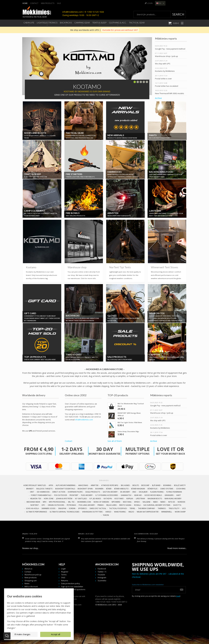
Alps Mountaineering (66, 485)
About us (28, 569)
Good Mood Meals (153, 495)
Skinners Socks (48, 508)
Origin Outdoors (56, 505)
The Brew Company (146, 508)
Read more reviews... (177, 548)
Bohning (167, 485)
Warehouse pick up (33, 575)
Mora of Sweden (101, 502)
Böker (109, 489)
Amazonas (83, 485)
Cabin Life (29, 23)
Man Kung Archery (173, 499)
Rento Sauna (125, 505)
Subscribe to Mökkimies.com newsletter (148, 585)
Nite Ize (172, 502)
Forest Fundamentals (41, 495)
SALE (59, 3)
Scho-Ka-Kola (32, 508)
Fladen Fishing (157, 492)
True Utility (174, 508)
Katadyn (108, 499)
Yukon (106, 515)
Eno (134, 492)
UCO (184, 508)
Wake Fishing (120, 512)
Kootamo (119, 499)
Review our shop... (31, 548)
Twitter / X (102, 572)
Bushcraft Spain (85, 489)
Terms (64, 575)
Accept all (56, 634)
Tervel (132, 508)
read (178, 596)
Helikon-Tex (36, 499)
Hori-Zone (49, 499)
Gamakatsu (126, 495)
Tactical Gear (137, 23)
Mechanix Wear (33, 502)
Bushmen (99, 489)
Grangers (169, 495)
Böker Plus (153, 489)
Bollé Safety (180, 485)
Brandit (30, 489)
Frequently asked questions (73, 589)
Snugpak (62, 508)
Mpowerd (116, 502)
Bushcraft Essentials (65, 489)
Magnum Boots (155, 499)
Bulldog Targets (44, 489)
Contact (34, 3)
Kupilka (130, 499)
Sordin (72, 508)
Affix (51, 485)
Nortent (35, 505)
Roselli (137, 505)
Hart (179, 495)
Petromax (71, 505)
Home (25, 3)
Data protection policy (70, 584)
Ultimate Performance (37, 512)
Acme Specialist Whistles (35, 485)
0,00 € (178, 23)
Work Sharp (180, 512)
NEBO (155, 502)
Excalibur (143, 492)
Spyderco (82, 508)
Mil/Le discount (31, 587)
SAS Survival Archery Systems (157, 505)
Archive (158, 98)
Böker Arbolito (121, 489)
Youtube (101, 575)
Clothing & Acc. (118, 23)
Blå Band (156, 485)
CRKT (32, 492)
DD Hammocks (43, 492)
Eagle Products (93, 492)
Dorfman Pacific (75, 492)
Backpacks (66, 23)
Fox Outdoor (61, 495)
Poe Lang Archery (87, 505)
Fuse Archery (87, 495)
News (27, 584)
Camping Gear (82, 23)
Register (65, 572)
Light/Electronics (47, 23)
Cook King (181, 489)
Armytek (95, 485)
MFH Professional (57, 502)
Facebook (102, 569)
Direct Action (59, 492)
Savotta (177, 505)
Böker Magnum (138, 489)
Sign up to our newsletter (72, 587)
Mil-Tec (71, 502)
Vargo (108, 512)
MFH (45, 502)
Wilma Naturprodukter (148, 512)
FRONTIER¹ (74, 495)
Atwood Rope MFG (110, 485)
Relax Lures (112, 505)
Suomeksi (102, 581)
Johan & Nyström (64, 499)
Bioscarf (145, 485)
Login (150, 3)
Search (178, 14)
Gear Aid (138, 495)
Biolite (136, 485)
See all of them (115, 441)
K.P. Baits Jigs (81, 499)
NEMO (163, 502)
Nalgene (147, 502)
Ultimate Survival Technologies (65, 512)
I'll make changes (22, 634)
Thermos (162, 508)
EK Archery (125, 492)
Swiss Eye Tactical (98, 508)
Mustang (127, 502)
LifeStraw (140, 499)
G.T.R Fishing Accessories (107, 495)
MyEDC (137, 502)
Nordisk (181, 502)
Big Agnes (125, 485)
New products (48, 3)
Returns (65, 581)
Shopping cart (31, 581)
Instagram (102, 578)
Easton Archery (110, 492)
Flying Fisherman (174, 492)
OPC (43, 505)
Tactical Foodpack (118, 508)
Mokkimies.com (84, 502)
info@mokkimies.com (84, 420)
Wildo (131, 512)
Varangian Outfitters (92, 512)
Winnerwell (167, 512)
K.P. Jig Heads (95, 499)
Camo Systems (167, 489)
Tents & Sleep (99, 23)
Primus (101, 505)
